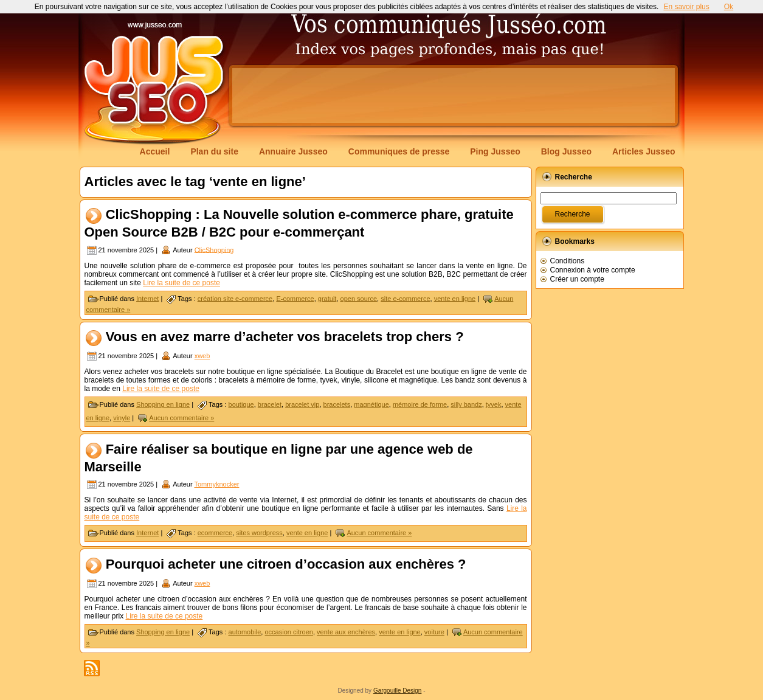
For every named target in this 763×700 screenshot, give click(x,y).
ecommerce (215, 533)
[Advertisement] (454, 95)
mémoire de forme (420, 404)
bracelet (270, 404)
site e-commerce (405, 298)
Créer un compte (577, 279)
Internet (147, 298)
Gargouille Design (398, 691)
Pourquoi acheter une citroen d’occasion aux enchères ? (286, 564)
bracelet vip (302, 404)
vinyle (122, 418)
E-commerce (295, 298)
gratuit (327, 298)
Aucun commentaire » (181, 418)
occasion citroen (289, 632)
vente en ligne (455, 298)
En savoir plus (686, 7)
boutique (241, 404)
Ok (729, 7)
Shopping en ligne (163, 404)
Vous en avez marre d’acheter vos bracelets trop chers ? (285, 337)
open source (359, 298)
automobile (245, 632)
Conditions (568, 261)
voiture (434, 632)
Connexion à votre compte (593, 270)
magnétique (371, 404)
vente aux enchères (346, 632)
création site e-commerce (235, 298)
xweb (202, 356)
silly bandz (466, 404)
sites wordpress (259, 533)
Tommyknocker (216, 484)
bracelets (337, 404)
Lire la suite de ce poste (181, 283)
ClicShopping (214, 249)
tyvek (494, 404)
